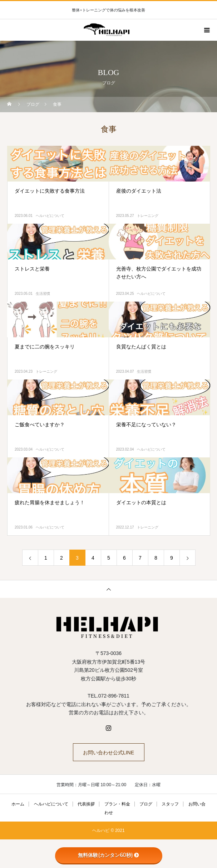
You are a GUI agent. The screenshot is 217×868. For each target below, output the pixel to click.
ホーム (18, 804)
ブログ (146, 804)
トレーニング (148, 216)
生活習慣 (43, 294)
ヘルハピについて (50, 216)
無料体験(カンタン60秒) (108, 855)
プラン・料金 (117, 804)
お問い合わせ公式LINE (108, 753)
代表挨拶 (86, 804)
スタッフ (170, 804)
